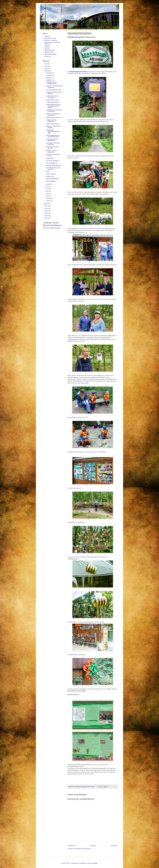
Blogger (95, 863)
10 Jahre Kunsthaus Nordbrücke (51, 121)
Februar (49, 198)
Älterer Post (114, 846)
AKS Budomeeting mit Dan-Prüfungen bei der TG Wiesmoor (53, 106)
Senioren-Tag (50, 176)
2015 (46, 211)
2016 (46, 209)
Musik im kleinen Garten (53, 100)
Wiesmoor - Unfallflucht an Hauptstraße (53, 115)
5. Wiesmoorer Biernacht (53, 102)
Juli (47, 187)
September (49, 80)
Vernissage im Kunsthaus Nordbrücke (53, 144)
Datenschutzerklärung (50, 54)
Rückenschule (50, 158)
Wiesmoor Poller (49, 52)
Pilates (48, 172)
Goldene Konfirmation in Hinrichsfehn (53, 97)
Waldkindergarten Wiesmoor (54, 165)
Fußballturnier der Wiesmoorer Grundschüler (54, 111)
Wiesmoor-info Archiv (50, 38)
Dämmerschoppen (51, 181)
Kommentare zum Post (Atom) (82, 849)
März (48, 196)
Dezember (49, 73)
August (48, 184)
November (49, 75)
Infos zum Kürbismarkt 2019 (54, 90)
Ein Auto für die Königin (52, 161)
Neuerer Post (72, 846)
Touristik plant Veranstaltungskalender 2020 (53, 132)
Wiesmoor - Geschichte (51, 40)
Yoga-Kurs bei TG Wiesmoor (54, 118)
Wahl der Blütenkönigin (52, 179)
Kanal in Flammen (51, 174)
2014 (46, 213)
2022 (46, 64)
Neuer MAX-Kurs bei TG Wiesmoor (53, 148)
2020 (46, 69)
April (48, 194)
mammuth (83, 863)
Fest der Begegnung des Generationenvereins (53, 136)
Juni (48, 189)
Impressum (48, 56)
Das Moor (47, 48)
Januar (48, 201)
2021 (46, 66)
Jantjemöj (47, 46)
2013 (46, 216)
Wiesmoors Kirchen (50, 50)
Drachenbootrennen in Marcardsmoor (52, 140)
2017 (46, 206)
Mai (48, 191)
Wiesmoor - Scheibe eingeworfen (52, 151)
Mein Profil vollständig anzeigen (52, 228)
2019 (46, 71)
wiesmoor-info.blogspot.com (53, 225)
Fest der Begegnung (52, 163)
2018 (46, 204)
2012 (46, 218)
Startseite (93, 846)
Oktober (49, 78)
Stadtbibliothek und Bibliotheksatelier (51, 83)
